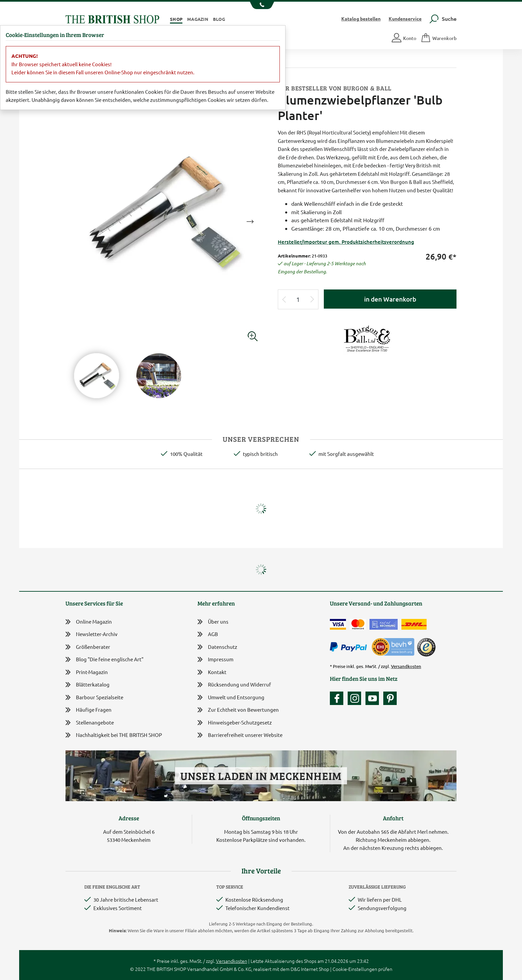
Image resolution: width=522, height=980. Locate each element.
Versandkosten (406, 666)
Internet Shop (315, 969)
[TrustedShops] (426, 647)
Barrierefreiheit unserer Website (240, 735)
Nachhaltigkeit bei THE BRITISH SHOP (114, 735)
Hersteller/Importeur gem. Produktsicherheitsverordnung (346, 242)
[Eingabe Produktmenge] (298, 299)
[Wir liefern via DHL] (414, 624)
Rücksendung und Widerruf (234, 685)
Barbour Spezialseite (94, 697)
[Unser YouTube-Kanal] (374, 698)
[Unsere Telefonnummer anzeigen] (261, 5)
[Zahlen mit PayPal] (350, 647)
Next (250, 222)
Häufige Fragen (89, 710)
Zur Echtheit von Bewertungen (238, 710)
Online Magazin (89, 622)
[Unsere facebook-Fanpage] (338, 698)
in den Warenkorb (390, 299)
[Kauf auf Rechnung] (384, 624)
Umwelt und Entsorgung (231, 698)
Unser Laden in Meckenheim (261, 776)
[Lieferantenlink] (367, 339)
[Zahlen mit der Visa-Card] (338, 624)
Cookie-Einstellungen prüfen (362, 969)
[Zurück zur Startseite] (112, 18)
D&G (295, 969)
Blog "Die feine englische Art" (104, 659)
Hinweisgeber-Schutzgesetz (235, 723)
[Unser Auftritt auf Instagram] (356, 698)
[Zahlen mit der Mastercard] (358, 624)
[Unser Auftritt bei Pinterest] (390, 698)
